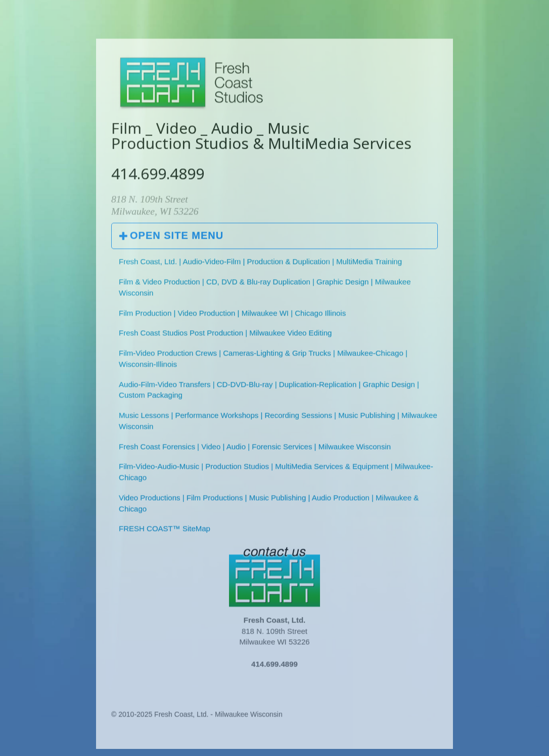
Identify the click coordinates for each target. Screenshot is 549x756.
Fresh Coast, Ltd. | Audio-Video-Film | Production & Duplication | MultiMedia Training (260, 264)
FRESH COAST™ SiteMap (165, 531)
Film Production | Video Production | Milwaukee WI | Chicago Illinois (232, 315)
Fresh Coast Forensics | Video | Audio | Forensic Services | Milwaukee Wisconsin (255, 448)
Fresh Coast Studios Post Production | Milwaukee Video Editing (225, 335)
